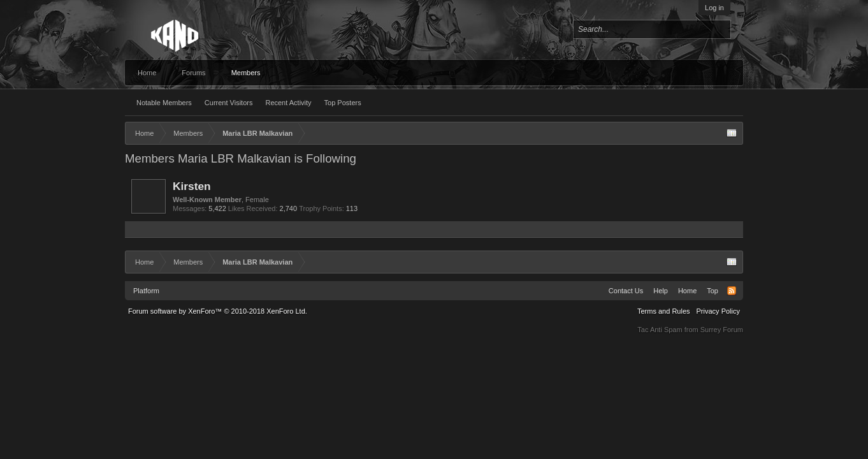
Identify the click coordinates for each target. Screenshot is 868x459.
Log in (714, 8)
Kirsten (192, 186)
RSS (732, 291)
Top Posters (343, 103)
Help (661, 291)
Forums (193, 73)
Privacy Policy (718, 311)
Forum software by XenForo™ (218, 311)
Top (712, 291)
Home (147, 73)
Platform (146, 291)
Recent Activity (288, 103)
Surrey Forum (722, 330)
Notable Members (164, 103)
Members (246, 73)
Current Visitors (229, 103)
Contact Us (626, 291)
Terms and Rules (664, 311)
